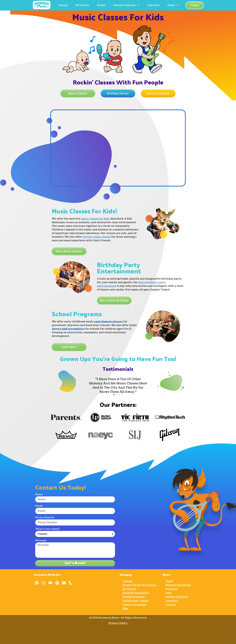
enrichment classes (108, 322)
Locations (172, 601)
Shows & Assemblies (136, 593)
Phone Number (45, 518)
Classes (63, 5)
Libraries (153, 5)
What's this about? (47, 529)
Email (39, 506)
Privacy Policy (118, 623)
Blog (125, 609)
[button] (114, 395)
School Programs (126, 5)
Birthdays (82, 5)
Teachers (172, 589)
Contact (171, 605)
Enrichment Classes (136, 601)
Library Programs (134, 605)
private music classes (97, 237)
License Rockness (177, 597)
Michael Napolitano (178, 585)
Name (39, 495)
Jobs (168, 593)
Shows (101, 5)
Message (41, 541)
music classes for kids (95, 219)
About (173, 5)
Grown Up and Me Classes (139, 585)
